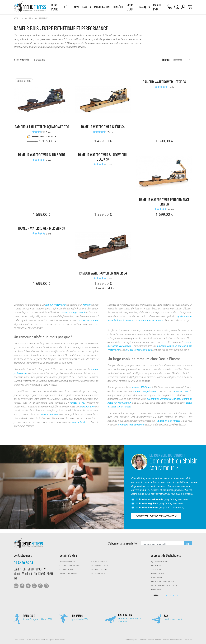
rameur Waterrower (58, 303)
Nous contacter (99, 573)
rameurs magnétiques (144, 393)
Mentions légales (126, 639)
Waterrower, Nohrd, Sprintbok (166, 585)
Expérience (29, 616)
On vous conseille (100, 561)
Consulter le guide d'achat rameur (158, 519)
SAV (166, 616)
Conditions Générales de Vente (147, 639)
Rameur (86, 7)
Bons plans (55, 7)
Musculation (102, 7)
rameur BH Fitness (142, 389)
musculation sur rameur (154, 319)
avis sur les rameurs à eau (146, 348)
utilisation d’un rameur (172, 423)
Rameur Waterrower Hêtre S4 (164, 76)
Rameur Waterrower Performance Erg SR (164, 200)
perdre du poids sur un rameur (125, 409)
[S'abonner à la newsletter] (162, 543)
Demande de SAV (100, 569)
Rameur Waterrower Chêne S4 (103, 121)
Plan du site (188, 639)
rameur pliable (90, 405)
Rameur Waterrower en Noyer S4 (103, 271)
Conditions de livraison (70, 565)
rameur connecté (50, 413)
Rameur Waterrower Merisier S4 (42, 226)
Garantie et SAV (67, 569)
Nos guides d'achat (101, 565)
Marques (144, 7)
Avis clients (156, 569)
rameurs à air (181, 393)
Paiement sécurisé (68, 561)
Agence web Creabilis (57, 639)
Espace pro (157, 7)
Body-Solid (157, 589)
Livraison (78, 616)
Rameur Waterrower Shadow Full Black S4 (103, 155)
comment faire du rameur (140, 427)
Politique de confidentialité (171, 639)
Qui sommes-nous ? (161, 561)
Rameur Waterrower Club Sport (42, 153)
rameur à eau (77, 401)
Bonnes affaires (159, 573)
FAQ (62, 577)
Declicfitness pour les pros (164, 581)
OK (188, 543)
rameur (91, 303)
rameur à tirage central (76, 311)
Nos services (157, 565)
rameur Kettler (79, 420)
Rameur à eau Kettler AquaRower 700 (42, 123)
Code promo (157, 577)
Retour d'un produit (69, 573)
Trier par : (167, 61)
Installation (126, 615)
